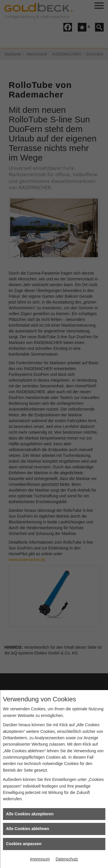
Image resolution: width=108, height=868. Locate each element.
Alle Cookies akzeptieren (30, 814)
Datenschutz (67, 859)
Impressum (40, 859)
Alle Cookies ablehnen (28, 829)
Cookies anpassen (24, 844)
